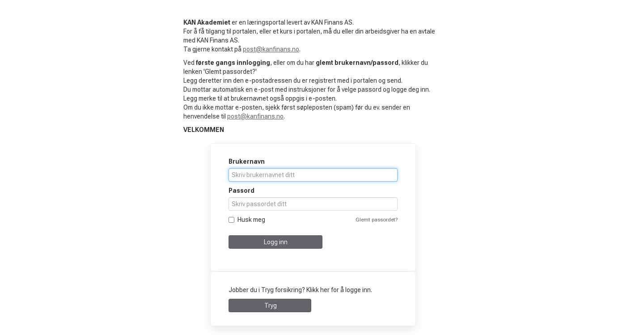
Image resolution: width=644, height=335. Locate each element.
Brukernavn (247, 161)
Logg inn (276, 242)
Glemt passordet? (377, 220)
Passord (241, 191)
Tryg (270, 305)
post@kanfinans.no (271, 49)
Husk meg (247, 220)
